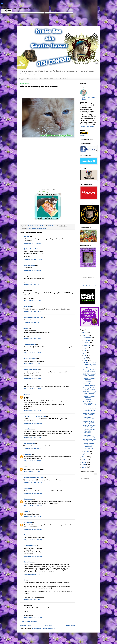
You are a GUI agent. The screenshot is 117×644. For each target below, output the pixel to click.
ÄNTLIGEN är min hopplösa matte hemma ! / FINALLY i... (90, 365)
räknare (83, 136)
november (87, 340)
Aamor (26, 328)
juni (85, 353)
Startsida (49, 625)
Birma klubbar (32, 79)
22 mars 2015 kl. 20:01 (33, 423)
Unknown (27, 395)
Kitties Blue (28, 562)
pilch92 (26, 467)
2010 (85, 467)
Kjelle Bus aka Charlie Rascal (89, 99)
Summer (27, 236)
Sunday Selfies (31, 228)
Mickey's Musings (30, 546)
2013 (84, 460)
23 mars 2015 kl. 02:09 (33, 506)
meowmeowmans (30, 344)
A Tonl (26, 512)
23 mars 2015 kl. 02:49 (33, 517)
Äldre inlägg (71, 625)
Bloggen (22, 79)
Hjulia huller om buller (31, 249)
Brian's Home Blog (30, 359)
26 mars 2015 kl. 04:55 (33, 618)
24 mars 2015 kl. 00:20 (33, 556)
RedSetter (27, 307)
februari (87, 451)
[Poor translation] (9, 10)
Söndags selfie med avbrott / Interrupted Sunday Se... (89, 446)
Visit (88, 286)
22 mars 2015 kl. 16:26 (32, 378)
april (85, 358)
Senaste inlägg (26, 625)
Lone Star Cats (29, 265)
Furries (26, 535)
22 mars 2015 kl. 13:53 (32, 322)
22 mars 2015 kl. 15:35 (32, 338)
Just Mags (27, 454)
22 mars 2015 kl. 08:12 (33, 270)
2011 (84, 465)
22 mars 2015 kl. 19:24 (32, 411)
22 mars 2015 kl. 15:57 (32, 364)
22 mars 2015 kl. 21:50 (33, 482)
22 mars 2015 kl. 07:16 (32, 243)
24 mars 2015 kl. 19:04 (32, 574)
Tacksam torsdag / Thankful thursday (90, 380)
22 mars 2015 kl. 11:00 (32, 284)
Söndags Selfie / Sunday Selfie (89, 371)
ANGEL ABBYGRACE (31, 369)
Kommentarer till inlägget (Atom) (44, 628)
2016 (84, 333)
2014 (84, 457)
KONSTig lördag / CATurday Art (89, 375)
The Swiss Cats (29, 443)
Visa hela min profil (87, 126)
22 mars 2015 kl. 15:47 (32, 353)
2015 (84, 335)
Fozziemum (28, 522)
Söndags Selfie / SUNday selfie (89, 410)
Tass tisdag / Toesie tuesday (89, 436)
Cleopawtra (28, 499)
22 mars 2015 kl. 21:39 (32, 461)
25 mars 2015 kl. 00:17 (33, 600)
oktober (87, 343)
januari (86, 454)
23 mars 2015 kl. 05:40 (33, 529)
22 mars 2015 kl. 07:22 (33, 259)
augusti (86, 348)
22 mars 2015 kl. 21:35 (32, 448)
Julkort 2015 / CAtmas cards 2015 (53, 79)
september (88, 345)
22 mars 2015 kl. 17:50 (32, 389)
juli (85, 350)
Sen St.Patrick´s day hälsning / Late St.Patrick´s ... (90, 404)
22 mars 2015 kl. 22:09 (33, 493)
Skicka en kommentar (30, 621)
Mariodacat (28, 429)
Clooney (27, 488)
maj (85, 355)
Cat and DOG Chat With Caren (35, 416)
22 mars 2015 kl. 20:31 (33, 438)
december (87, 338)
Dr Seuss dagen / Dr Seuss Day (90, 440)
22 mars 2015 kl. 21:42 (32, 472)
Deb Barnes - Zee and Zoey (33, 317)
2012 (84, 462)
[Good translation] (4, 10)
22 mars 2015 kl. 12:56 (32, 311)
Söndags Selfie (42, 228)
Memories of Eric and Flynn (34, 477)
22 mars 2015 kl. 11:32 (32, 301)
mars (86, 360)
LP (24, 580)
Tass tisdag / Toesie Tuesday (89, 385)
